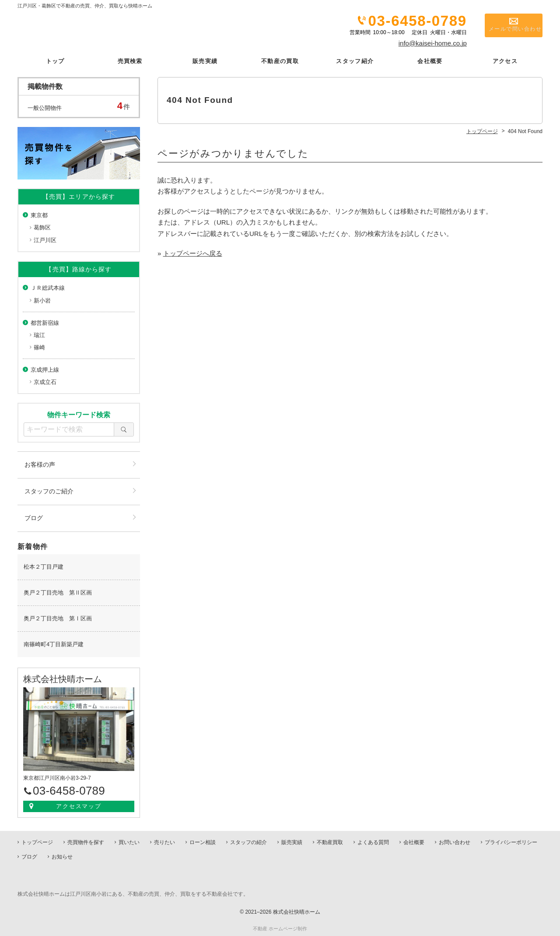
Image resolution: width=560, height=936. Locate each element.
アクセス (505, 61)
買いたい (129, 842)
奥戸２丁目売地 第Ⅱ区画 (58, 592)
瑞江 (39, 335)
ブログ (34, 517)
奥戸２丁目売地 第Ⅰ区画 (58, 618)
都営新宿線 (45, 322)
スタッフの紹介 (248, 842)
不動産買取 (330, 842)
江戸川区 (45, 240)
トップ (55, 61)
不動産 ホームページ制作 (280, 928)
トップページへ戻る (193, 253)
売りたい (164, 842)
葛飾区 (42, 227)
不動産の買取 (280, 61)
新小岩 (42, 300)
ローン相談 (203, 842)
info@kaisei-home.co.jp (433, 43)
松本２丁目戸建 (44, 566)
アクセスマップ (79, 806)
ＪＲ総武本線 (48, 288)
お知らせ (62, 856)
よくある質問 (373, 842)
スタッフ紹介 (355, 61)
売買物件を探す (86, 842)
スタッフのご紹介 (49, 491)
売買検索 (130, 61)
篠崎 (39, 347)
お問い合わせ (455, 842)
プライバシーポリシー (511, 842)
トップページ (37, 842)
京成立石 (45, 382)
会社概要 (430, 61)
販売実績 (205, 61)
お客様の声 (40, 464)
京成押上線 (45, 369)
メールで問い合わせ (510, 31)
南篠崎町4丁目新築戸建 (54, 644)
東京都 (39, 215)
